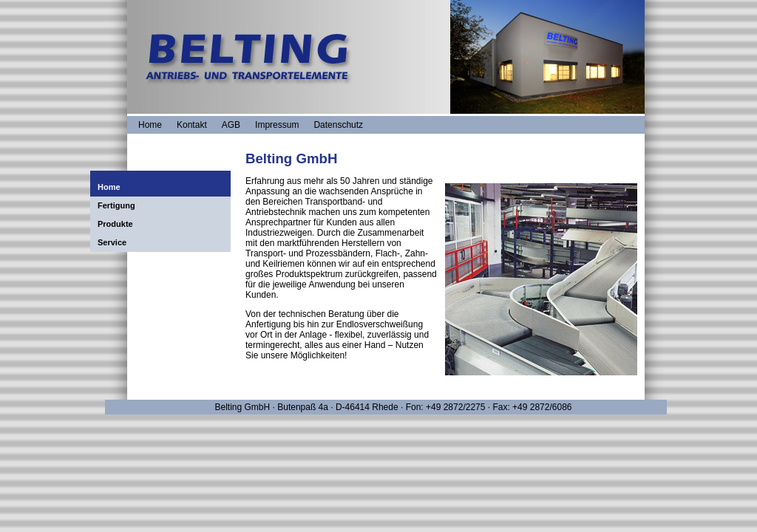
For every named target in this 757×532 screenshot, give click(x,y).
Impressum (277, 125)
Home (150, 125)
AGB (231, 125)
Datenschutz (338, 125)
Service (112, 242)
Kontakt (192, 125)
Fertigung (116, 205)
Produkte (115, 224)
